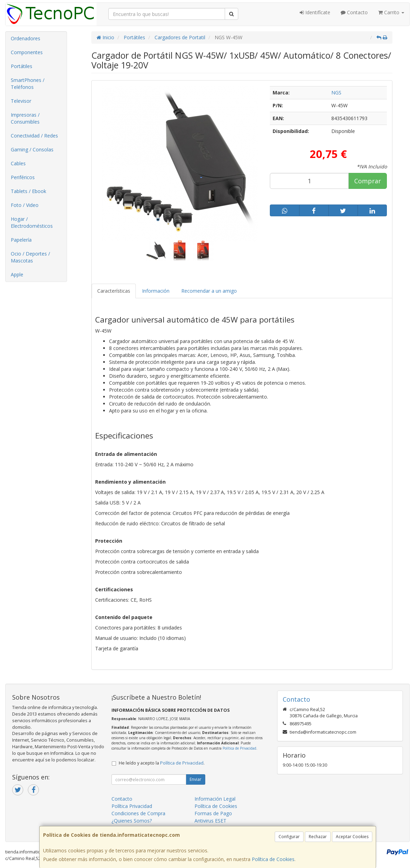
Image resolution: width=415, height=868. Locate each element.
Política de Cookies (273, 859)
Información (156, 291)
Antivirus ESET (210, 821)
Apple (17, 274)
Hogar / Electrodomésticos (32, 222)
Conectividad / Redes (34, 136)
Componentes (27, 52)
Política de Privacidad (239, 748)
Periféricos (23, 177)
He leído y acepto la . (162, 763)
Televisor (21, 101)
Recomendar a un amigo (209, 291)
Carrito (391, 12)
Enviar (196, 779)
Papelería (21, 240)
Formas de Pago (213, 813)
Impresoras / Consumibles (25, 118)
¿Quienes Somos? (132, 821)
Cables (18, 163)
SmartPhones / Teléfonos (28, 84)
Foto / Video (25, 205)
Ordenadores (26, 38)
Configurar (289, 837)
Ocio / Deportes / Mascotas (30, 257)
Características (114, 291)
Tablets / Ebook (28, 191)
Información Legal (215, 799)
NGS (336, 93)
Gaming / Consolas (32, 149)
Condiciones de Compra (138, 813)
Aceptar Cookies (352, 837)
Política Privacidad (132, 806)
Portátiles (22, 66)
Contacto (354, 12)
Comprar (368, 181)
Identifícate (315, 12)
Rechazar (318, 837)
